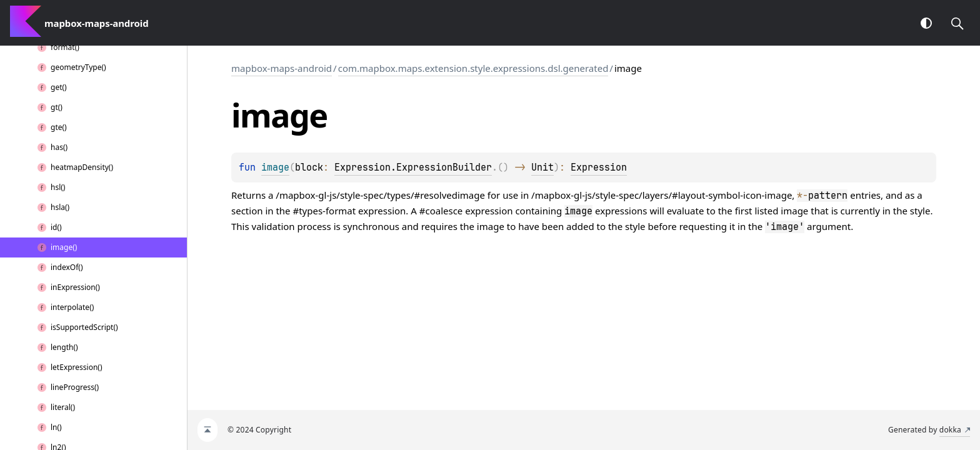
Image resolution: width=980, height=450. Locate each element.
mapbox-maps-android (282, 68)
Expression (599, 167)
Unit (542, 167)
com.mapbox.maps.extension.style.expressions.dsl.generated (473, 68)
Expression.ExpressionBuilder (413, 167)
